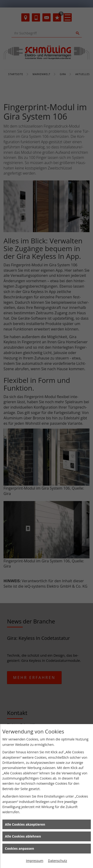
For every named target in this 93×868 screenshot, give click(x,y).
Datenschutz (58, 861)
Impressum (35, 861)
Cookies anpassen (19, 848)
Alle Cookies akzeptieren (25, 824)
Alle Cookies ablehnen (23, 836)
